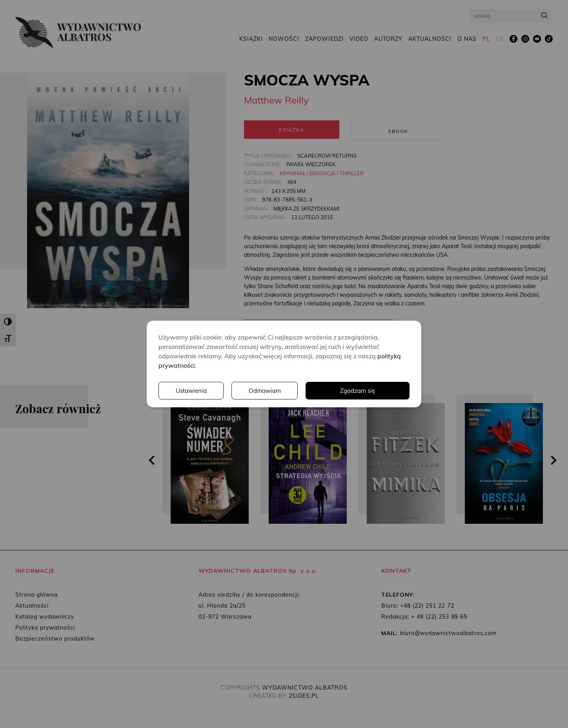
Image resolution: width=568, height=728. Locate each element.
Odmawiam (376, 391)
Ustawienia (302, 391)
